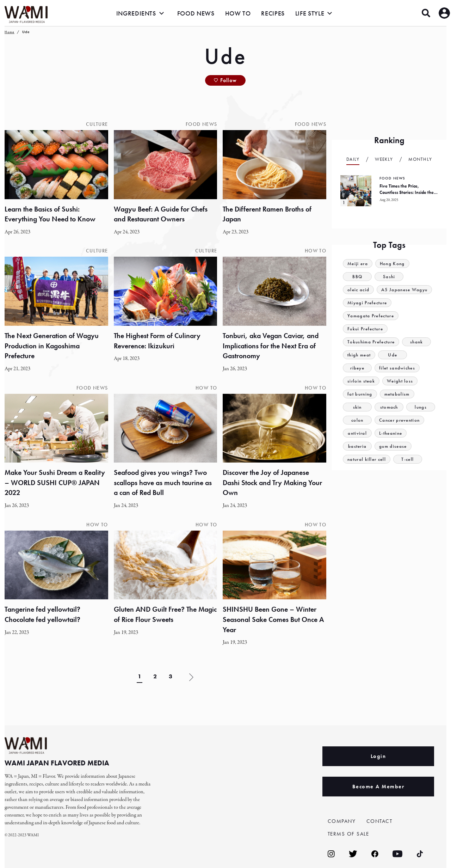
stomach (389, 407)
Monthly (420, 159)
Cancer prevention (399, 420)
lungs (421, 407)
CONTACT (379, 821)
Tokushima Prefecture (371, 342)
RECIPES (273, 13)
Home (10, 32)
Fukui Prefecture (365, 329)
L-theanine (391, 433)
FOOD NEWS (196, 13)
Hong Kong (392, 264)
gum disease (393, 446)
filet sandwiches (397, 368)
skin (357, 407)
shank (417, 342)
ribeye (357, 368)
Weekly (384, 159)
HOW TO (238, 13)
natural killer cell (367, 459)
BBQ (357, 277)
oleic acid (358, 290)
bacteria (357, 446)
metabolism (397, 394)
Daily (353, 159)
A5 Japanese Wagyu (404, 290)
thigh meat (359, 355)
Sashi (389, 277)
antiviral (357, 433)
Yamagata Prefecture (371, 316)
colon (357, 420)
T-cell (407, 459)
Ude (393, 355)
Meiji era (358, 264)
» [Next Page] (191, 678)
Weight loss (400, 381)
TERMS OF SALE (348, 834)
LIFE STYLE (310, 13)
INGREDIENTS (136, 13)
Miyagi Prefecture (367, 303)
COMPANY (342, 821)
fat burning (360, 394)
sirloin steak (361, 381)
